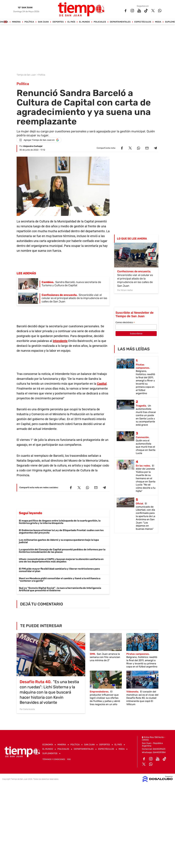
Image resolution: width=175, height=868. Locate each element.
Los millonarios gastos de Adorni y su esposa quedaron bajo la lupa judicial (59, 541)
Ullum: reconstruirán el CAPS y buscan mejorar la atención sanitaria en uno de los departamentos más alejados (61, 560)
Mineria (16, 22)
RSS (69, 759)
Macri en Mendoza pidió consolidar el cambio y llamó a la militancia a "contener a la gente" (60, 580)
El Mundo (85, 22)
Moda (158, 22)
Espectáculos (143, 22)
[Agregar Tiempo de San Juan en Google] (39, 140)
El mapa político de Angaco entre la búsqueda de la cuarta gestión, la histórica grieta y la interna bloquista (60, 522)
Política (29, 22)
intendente (60, 341)
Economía (48, 745)
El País (71, 22)
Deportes (58, 22)
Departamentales (120, 22)
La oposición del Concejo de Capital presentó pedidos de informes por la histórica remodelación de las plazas (62, 551)
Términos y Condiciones (54, 759)
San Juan (43, 22)
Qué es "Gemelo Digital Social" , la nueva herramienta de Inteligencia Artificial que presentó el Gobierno (60, 589)
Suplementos (50, 753)
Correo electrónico (125, 322)
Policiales (100, 22)
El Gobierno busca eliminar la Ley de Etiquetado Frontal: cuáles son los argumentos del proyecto (61, 531)
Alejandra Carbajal (33, 146)
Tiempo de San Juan (26, 75)
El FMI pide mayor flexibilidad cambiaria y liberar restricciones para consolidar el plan (59, 570)
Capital (102, 384)
